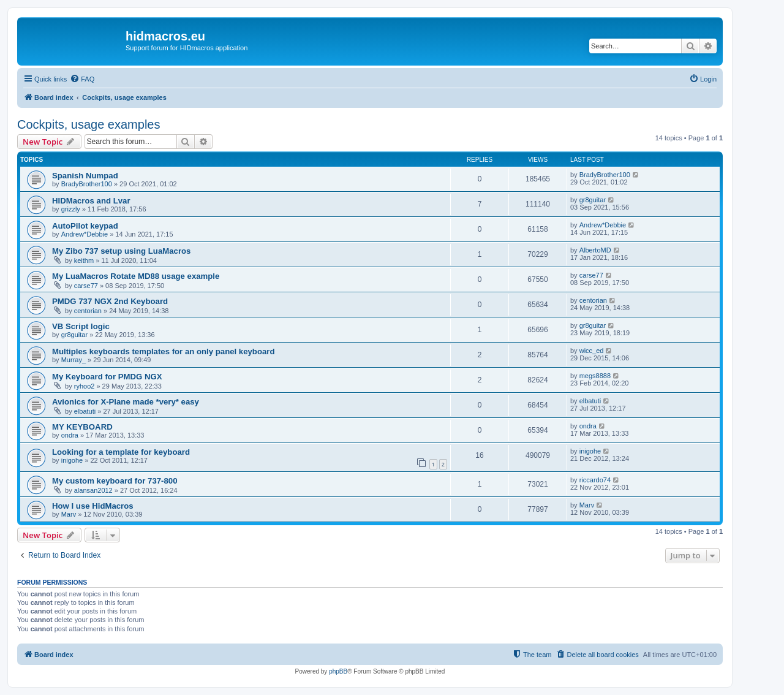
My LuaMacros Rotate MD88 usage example (136, 276)
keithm (84, 260)
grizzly (71, 209)
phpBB (338, 671)
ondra (70, 435)
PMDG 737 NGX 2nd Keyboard (110, 301)
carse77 (86, 286)
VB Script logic (81, 326)
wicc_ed (592, 351)
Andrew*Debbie (85, 234)
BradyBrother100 (87, 184)
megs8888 (595, 376)
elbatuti (85, 411)
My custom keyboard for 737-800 (115, 481)
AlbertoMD (595, 250)
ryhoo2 (85, 386)
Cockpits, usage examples (89, 124)
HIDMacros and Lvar (91, 201)
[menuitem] (82, 79)
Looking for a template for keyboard (121, 452)
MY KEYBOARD (82, 427)
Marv (69, 514)
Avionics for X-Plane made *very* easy (126, 402)
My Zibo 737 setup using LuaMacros (121, 251)
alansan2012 (93, 490)
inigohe (72, 460)
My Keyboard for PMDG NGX (107, 377)
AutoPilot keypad (85, 226)
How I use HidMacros (93, 506)
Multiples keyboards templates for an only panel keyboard (164, 351)
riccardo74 (595, 480)
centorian (88, 311)
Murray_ (73, 360)
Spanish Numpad (85, 176)
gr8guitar (593, 200)
